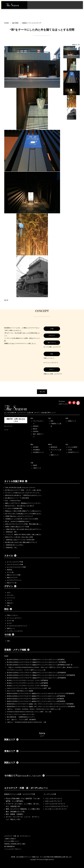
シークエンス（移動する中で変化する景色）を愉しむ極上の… (24, 535)
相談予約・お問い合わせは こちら (16, 420)
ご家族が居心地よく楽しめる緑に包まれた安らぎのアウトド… (24, 529)
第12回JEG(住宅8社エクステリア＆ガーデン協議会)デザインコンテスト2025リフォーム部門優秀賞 (36, 660)
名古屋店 (36, 447)
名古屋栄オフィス (38, 452)
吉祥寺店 (36, 431)
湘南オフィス (55, 455)
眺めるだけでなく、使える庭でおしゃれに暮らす (20, 506)
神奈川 (50, 444)
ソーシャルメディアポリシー (13, 849)
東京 (32, 418)
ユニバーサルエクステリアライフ (57, 806)
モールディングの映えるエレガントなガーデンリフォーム (22, 493)
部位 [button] (8, 609)
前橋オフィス (72, 421)
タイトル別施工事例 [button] (16, 481)
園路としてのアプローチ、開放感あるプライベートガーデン (23, 503)
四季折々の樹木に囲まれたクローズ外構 (17, 527)
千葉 (49, 418)
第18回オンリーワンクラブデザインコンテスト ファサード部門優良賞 (27, 680)
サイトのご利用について (11, 841)
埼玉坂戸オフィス (73, 452)
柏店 (52, 421)
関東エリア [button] (11, 740)
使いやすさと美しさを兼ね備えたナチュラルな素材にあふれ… (24, 514)
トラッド (10, 600)
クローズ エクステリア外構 (15, 565)
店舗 (8, 641)
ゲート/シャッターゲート (14, 618)
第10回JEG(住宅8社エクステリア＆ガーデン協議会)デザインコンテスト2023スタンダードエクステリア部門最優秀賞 (41, 675)
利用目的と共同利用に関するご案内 (15, 844)
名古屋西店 (36, 450)
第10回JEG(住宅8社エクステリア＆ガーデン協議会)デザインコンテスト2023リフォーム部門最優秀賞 (36, 673)
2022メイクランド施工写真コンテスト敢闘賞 (20, 691)
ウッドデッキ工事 (50, 794)
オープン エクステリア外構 (15, 562)
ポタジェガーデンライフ (54, 801)
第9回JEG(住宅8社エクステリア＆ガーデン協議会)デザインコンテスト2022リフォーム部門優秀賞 (35, 699)
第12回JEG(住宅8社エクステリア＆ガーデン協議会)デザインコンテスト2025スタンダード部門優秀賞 (36, 662)
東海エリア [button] (11, 751)
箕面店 (35, 465)
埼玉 (67, 444)
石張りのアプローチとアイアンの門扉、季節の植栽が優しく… (24, 524)
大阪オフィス (37, 468)
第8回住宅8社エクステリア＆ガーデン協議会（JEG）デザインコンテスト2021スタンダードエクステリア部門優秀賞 (41, 707)
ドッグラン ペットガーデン (15, 631)
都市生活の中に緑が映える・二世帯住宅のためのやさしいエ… (24, 495)
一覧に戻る (42, 392)
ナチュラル (10, 595)
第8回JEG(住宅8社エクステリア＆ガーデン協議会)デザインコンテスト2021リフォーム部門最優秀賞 (36, 701)
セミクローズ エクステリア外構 (16, 567)
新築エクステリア (12, 578)
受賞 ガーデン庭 (12, 583)
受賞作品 (10, 570)
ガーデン (10, 623)
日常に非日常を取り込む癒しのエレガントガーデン (20, 488)
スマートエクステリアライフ (55, 804)
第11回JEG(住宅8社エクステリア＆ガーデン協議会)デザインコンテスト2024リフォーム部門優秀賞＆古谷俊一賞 (40, 665)
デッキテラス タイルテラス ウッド (17, 626)
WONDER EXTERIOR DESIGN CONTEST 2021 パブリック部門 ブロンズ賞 (29, 712)
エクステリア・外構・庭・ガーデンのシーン (26, 788)
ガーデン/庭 (10, 621)
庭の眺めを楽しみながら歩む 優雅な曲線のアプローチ (21, 542)
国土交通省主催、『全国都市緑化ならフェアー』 (21, 717)
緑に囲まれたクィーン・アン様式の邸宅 (17, 498)
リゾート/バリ (11, 598)
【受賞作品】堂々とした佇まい (14, 545)
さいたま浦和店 (73, 447)
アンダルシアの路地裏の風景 (14, 508)
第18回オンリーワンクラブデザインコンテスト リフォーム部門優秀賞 (27, 683)
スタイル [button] (10, 556)
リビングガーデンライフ (54, 799)
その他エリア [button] (24, 776)
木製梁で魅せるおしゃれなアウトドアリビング (19, 516)
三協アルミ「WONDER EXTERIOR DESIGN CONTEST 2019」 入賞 (26, 722)
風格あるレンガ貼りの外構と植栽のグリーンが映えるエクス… (24, 511)
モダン (9, 593)
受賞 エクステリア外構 (14, 575)
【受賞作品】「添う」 (12, 548)
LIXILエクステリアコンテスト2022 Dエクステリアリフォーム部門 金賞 (29, 688)
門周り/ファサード (12, 615)
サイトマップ (8, 426)
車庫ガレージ (11, 628)
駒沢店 (35, 429)
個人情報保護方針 (10, 846)
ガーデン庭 (10, 572)
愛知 (32, 444)
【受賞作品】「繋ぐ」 (12, 532)
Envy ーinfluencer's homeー (13, 501)
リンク (6, 430)
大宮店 (70, 450)
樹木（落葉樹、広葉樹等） (15, 814)
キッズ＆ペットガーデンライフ (56, 809)
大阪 (32, 463)
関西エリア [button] (11, 763)
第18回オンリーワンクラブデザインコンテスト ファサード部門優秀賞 (27, 686)
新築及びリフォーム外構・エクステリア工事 (20, 794)
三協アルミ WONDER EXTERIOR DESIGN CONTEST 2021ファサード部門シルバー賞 (34, 709)
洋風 (8, 606)
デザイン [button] (10, 586)
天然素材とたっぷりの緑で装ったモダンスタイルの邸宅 (22, 519)
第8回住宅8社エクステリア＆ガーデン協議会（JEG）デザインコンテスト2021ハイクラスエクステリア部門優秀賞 (40, 704)
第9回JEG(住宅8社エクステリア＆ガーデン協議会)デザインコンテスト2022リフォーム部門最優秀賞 (36, 696)
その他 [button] (9, 635)
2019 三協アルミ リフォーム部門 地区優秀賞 (21, 720)
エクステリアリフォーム (14, 580)
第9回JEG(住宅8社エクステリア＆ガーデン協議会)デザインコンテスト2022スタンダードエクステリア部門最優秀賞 (41, 693)
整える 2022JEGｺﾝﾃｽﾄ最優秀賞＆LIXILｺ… (18, 521)
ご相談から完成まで (10, 839)
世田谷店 (36, 426)
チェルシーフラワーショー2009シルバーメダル (21, 714)
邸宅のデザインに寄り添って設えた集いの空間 (19, 537)
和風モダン (10, 603)
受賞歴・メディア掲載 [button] (17, 650)
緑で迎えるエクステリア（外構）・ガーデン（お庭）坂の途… (24, 490)
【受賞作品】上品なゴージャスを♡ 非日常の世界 (21, 540)
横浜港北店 (54, 447)
